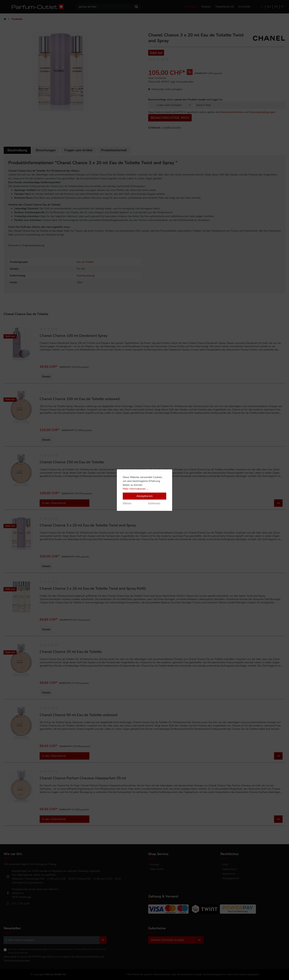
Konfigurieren (154, 503)
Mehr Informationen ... (135, 489)
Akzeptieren (144, 496)
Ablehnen (127, 503)
